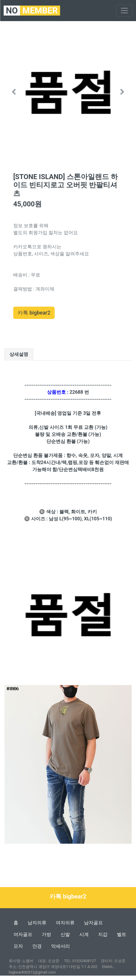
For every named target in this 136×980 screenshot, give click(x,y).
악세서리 (61, 946)
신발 (65, 934)
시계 (84, 934)
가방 (46, 934)
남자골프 (93, 923)
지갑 (103, 934)
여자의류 (65, 923)
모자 (18, 946)
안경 (37, 946)
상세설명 (19, 354)
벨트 (122, 934)
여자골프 (23, 934)
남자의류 (37, 923)
